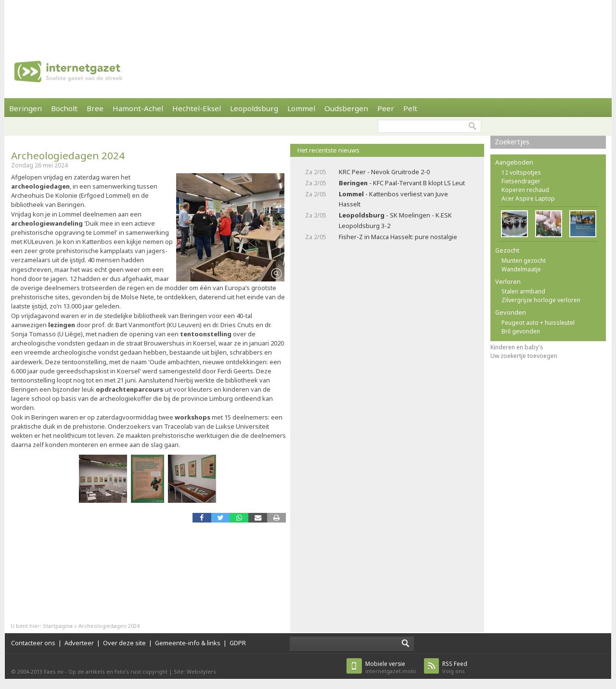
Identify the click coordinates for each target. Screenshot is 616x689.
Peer (386, 108)
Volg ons (455, 667)
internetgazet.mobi (391, 667)
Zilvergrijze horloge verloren (541, 300)
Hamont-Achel (138, 108)
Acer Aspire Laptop (528, 198)
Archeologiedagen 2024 (68, 155)
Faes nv (54, 671)
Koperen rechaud (525, 190)
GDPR (238, 643)
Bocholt (64, 108)
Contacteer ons (33, 643)
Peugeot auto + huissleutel (538, 323)
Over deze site (124, 643)
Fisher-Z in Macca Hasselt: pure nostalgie (398, 237)
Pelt (410, 108)
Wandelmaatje (521, 269)
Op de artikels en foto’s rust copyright (118, 671)
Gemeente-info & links (188, 643)
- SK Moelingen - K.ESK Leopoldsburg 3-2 (395, 220)
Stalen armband (523, 291)
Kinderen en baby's (517, 347)
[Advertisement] (308, 22)
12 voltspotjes (521, 172)
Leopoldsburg (254, 108)
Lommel (301, 108)
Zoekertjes (512, 142)
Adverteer (79, 643)
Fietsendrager (521, 181)
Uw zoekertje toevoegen (524, 356)
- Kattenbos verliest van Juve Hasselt (393, 199)
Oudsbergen (346, 108)
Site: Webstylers (195, 671)
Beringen (26, 108)
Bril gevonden (521, 331)
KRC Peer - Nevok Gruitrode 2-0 (384, 172)
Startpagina (58, 626)
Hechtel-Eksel (197, 108)
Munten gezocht (524, 261)
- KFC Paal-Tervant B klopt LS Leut (402, 183)
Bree (95, 108)
